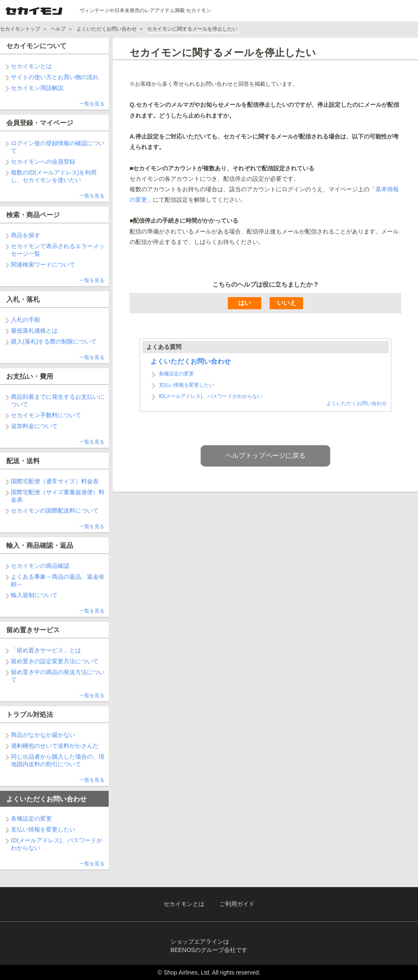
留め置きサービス (33, 630)
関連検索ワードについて (43, 264)
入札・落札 (23, 299)
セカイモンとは (31, 66)
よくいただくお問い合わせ (107, 29)
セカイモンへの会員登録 (43, 162)
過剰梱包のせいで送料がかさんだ (55, 746)
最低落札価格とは (34, 331)
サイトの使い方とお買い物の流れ (55, 77)
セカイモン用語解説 (37, 88)
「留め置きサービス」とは (46, 650)
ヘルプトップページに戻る (265, 455)
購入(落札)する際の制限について (54, 341)
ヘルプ (58, 29)
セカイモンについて (36, 46)
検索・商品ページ (33, 215)
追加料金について (34, 426)
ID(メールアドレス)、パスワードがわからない (211, 396)
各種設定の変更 (31, 818)
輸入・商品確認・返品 (40, 545)
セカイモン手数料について (46, 415)
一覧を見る (92, 104)
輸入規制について (34, 595)
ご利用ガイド (237, 904)
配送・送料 (23, 461)
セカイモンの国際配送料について (55, 511)
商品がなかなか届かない (43, 735)
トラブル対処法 (30, 714)
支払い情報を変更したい (43, 829)
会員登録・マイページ (40, 123)
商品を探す (25, 235)
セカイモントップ (20, 29)
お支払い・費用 (30, 376)
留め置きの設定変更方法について (55, 661)
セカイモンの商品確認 (40, 566)
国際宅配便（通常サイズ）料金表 (55, 481)
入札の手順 (25, 320)
